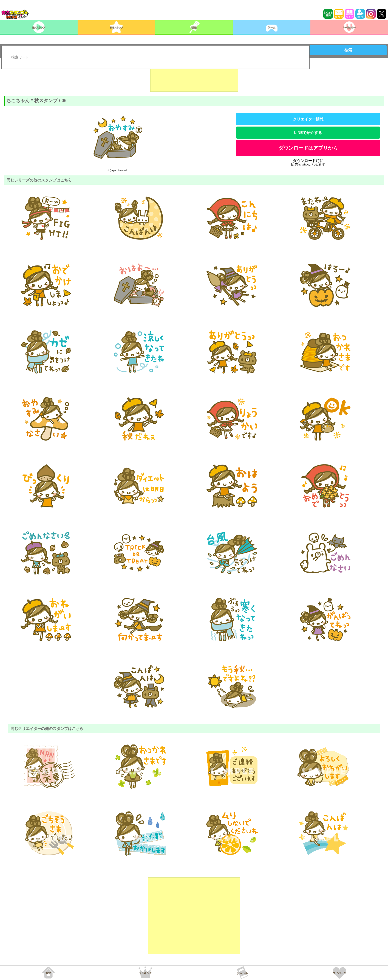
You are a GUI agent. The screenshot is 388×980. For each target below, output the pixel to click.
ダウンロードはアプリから (308, 148)
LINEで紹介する (308, 133)
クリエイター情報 (308, 119)
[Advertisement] (194, 78)
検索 (348, 50)
